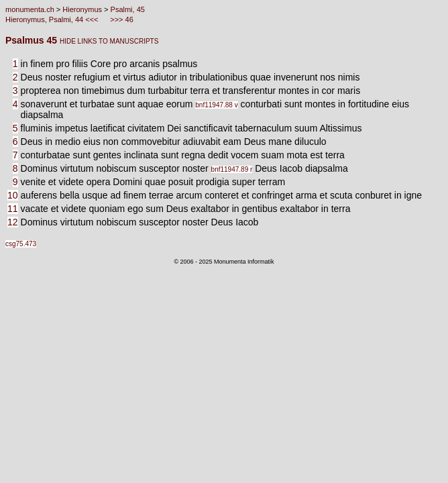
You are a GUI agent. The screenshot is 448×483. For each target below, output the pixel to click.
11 (13, 209)
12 (13, 222)
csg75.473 (21, 244)
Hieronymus (82, 9)
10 (13, 195)
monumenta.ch (30, 9)
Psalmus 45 (33, 40)
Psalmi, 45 (128, 9)
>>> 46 (121, 19)
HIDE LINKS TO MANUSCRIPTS (109, 41)
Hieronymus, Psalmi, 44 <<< (53, 19)
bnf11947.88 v (216, 105)
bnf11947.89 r (232, 169)
